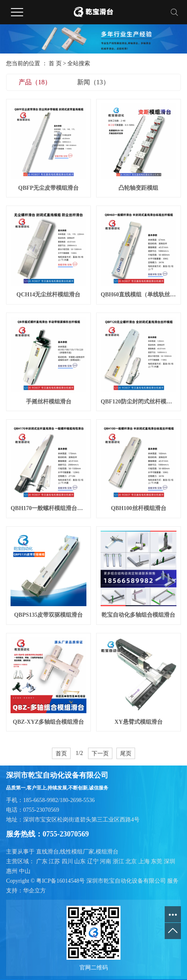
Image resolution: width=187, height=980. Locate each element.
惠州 (13, 871)
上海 (145, 861)
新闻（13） (93, 82)
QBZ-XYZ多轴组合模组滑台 (49, 722)
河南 (106, 861)
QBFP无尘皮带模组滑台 (48, 188)
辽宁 (94, 861)
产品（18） (35, 82)
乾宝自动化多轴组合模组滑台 (138, 615)
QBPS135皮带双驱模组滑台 (49, 615)
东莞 (157, 861)
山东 (81, 861)
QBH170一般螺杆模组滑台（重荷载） (48, 508)
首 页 (55, 63)
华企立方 (34, 891)
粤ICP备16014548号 (60, 881)
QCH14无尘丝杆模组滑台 (49, 295)
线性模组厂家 (77, 852)
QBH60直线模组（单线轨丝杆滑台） (139, 295)
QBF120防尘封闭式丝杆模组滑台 (139, 402)
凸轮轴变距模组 (138, 188)
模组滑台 (107, 852)
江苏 (55, 861)
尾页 (126, 753)
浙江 (119, 861)
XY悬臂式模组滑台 (138, 722)
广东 (43, 861)
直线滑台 (47, 852)
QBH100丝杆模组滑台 (138, 508)
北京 (132, 861)
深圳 (170, 861)
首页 (61, 753)
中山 (25, 871)
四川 (68, 861)
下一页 (100, 753)
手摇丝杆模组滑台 (49, 402)
